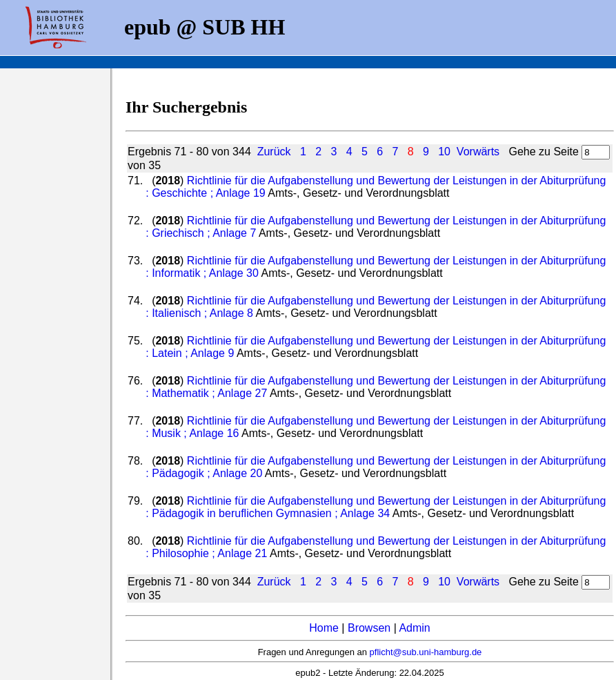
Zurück (274, 152)
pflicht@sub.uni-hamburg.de (426, 652)
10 (444, 152)
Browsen (369, 628)
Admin (414, 628)
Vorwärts (478, 152)
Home (324, 628)
